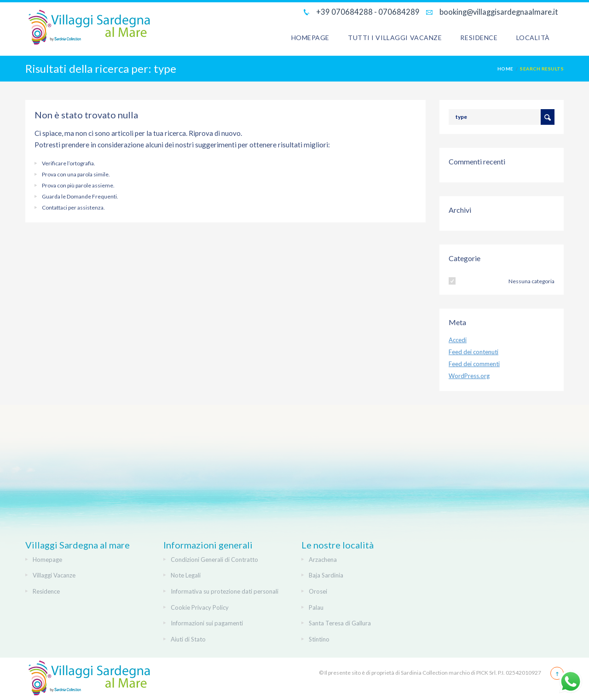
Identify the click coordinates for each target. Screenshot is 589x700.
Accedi (458, 340)
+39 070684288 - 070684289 (367, 12)
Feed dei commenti (474, 364)
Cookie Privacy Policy (200, 607)
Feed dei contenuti (474, 352)
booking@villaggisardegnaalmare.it (498, 12)
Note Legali (186, 575)
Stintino (319, 639)
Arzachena (323, 560)
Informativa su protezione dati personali (225, 591)
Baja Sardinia (326, 575)
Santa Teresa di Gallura (340, 623)
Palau (316, 607)
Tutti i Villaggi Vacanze (395, 38)
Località (533, 38)
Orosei (318, 591)
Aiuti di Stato (188, 639)
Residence (479, 38)
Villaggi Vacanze (54, 575)
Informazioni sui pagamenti (207, 623)
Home (505, 69)
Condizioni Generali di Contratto (214, 560)
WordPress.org (469, 376)
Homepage (310, 38)
